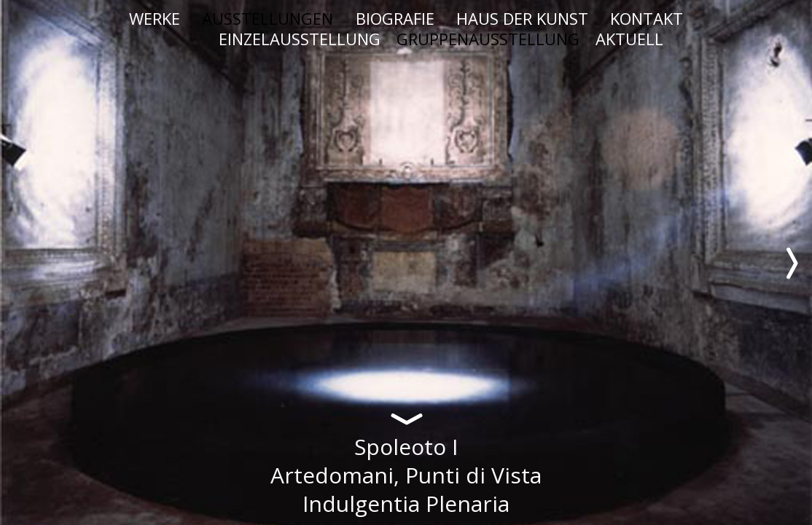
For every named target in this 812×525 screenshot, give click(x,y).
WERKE (155, 18)
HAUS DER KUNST (522, 18)
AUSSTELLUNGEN (268, 18)
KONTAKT (647, 18)
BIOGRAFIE (395, 18)
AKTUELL (629, 39)
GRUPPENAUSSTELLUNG (488, 39)
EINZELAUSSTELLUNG (300, 39)
